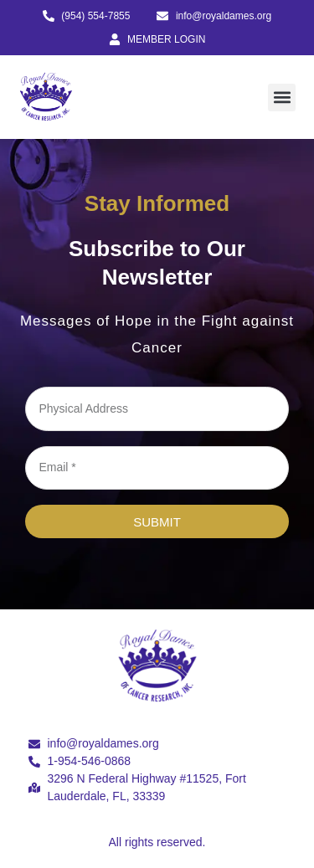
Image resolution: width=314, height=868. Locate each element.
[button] (282, 98)
